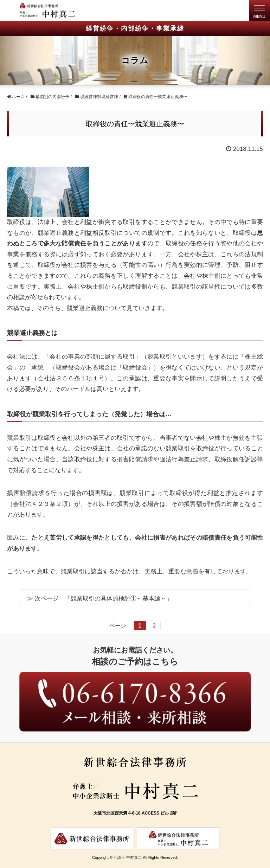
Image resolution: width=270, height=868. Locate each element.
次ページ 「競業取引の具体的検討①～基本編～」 (104, 599)
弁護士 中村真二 (128, 857)
